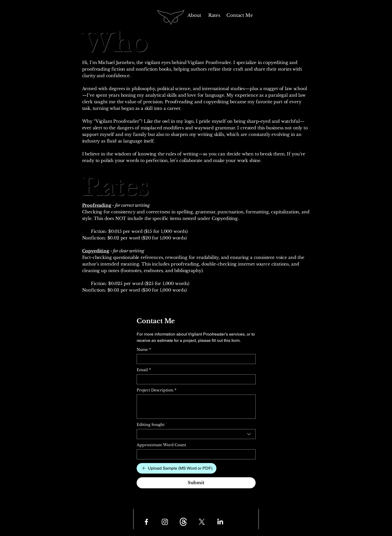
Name (144, 350)
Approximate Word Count (161, 445)
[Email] (195, 379)
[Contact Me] (240, 15)
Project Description (157, 390)
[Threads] (183, 522)
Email (144, 370)
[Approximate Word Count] (195, 454)
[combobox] (196, 434)
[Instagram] (165, 522)
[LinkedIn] (220, 522)
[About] (194, 15)
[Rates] (214, 15)
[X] (202, 522)
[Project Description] (196, 407)
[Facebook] (146, 522)
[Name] (195, 359)
